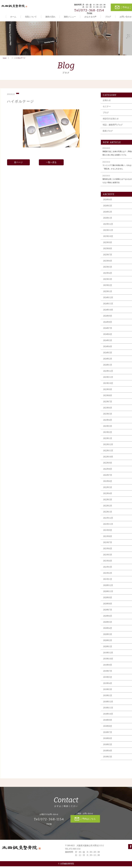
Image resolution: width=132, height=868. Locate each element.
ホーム (13, 17)
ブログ (108, 17)
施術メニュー (70, 17)
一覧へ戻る (51, 164)
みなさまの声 (90, 17)
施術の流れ (50, 17)
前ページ (19, 164)
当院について (31, 17)
